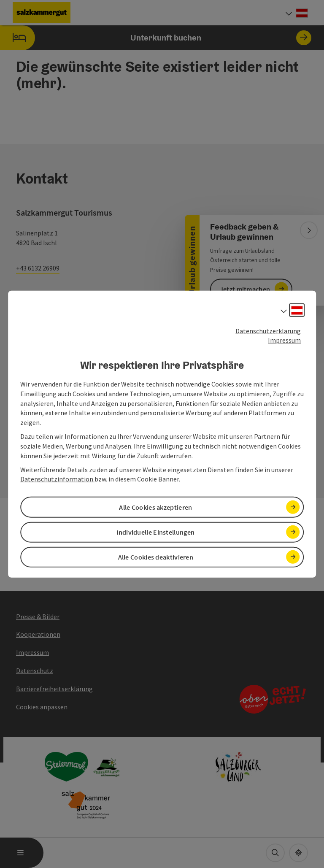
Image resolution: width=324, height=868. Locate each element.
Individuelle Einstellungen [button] (155, 532)
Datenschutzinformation (57, 479)
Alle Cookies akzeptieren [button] (155, 507)
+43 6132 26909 (38, 268)
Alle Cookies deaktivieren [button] (156, 557)
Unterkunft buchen (156, 38)
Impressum (284, 340)
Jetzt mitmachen (245, 289)
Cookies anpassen (42, 707)
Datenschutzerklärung (268, 330)
